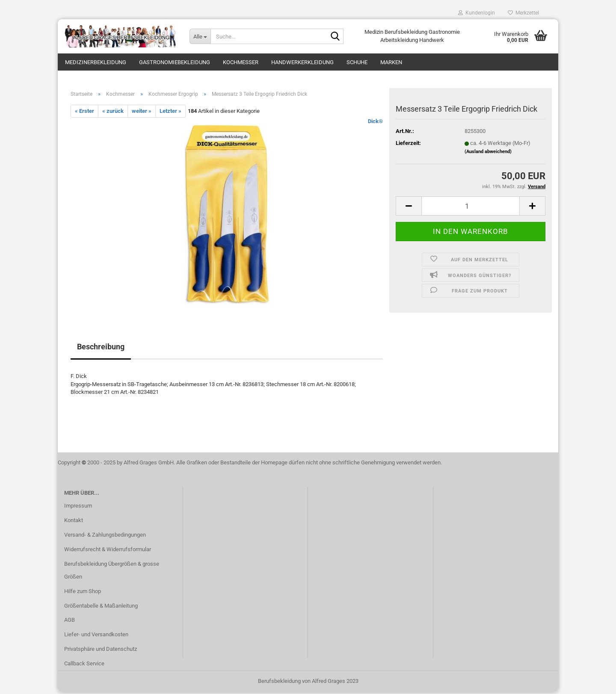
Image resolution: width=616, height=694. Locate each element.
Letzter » (170, 113)
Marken (391, 62)
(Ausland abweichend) (488, 153)
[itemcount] (471, 208)
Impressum (78, 507)
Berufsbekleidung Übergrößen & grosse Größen (112, 572)
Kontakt (74, 522)
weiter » (142, 113)
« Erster (84, 113)
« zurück (113, 113)
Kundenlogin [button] (477, 13)
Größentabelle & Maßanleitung (101, 607)
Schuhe (357, 62)
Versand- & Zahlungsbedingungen (105, 536)
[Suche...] (200, 36)
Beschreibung (101, 348)
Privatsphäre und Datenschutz (101, 651)
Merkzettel (523, 13)
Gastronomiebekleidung (175, 62)
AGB (70, 622)
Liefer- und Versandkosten (96, 636)
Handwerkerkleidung (302, 62)
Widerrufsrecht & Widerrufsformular (108, 551)
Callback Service (84, 665)
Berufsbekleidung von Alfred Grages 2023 (308, 683)
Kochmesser (241, 62)
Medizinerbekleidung (96, 62)
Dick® (375, 123)
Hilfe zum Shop (83, 592)
